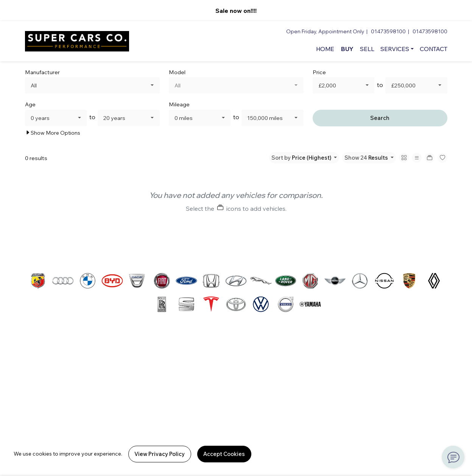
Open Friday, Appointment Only (325, 31)
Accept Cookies (224, 454)
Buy (347, 49)
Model (177, 72)
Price (319, 72)
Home (325, 49)
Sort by (302, 158)
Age (30, 104)
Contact (434, 49)
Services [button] (395, 49)
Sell (367, 49)
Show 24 (367, 158)
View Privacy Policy (160, 454)
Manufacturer (42, 72)
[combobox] (92, 85)
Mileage (179, 104)
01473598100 (388, 31)
